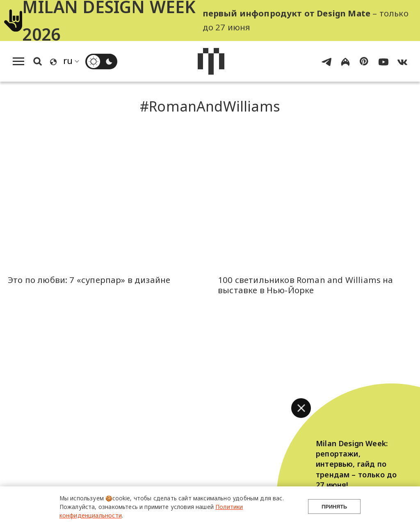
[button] (301, 408)
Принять (334, 507)
